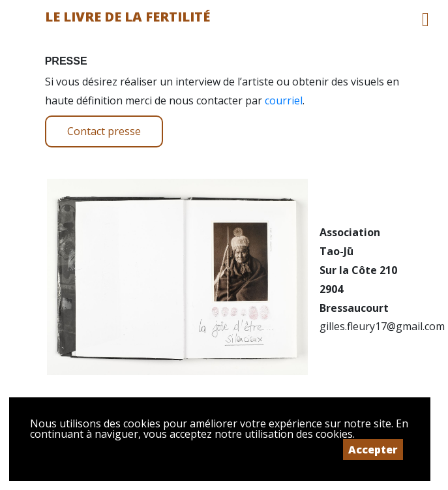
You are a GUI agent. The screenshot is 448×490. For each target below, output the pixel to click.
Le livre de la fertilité (127, 17)
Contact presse (104, 131)
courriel (284, 100)
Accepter (373, 450)
